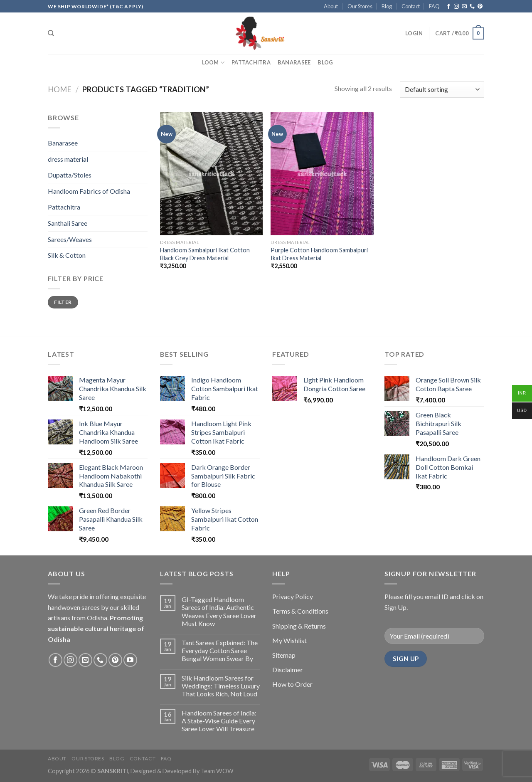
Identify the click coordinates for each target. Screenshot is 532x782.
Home (60, 89)
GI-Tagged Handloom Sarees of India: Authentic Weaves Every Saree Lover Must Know (219, 611)
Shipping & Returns (299, 626)
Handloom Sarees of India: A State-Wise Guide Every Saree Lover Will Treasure (219, 721)
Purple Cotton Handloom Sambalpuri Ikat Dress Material (319, 254)
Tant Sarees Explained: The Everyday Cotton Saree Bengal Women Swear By (220, 650)
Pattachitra (251, 62)
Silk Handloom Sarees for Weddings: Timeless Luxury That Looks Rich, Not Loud (221, 686)
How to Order (292, 684)
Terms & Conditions (300, 611)
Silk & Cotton (67, 255)
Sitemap (284, 655)
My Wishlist (289, 640)
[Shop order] (442, 90)
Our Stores (360, 6)
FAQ (434, 6)
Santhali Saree (68, 223)
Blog (387, 6)
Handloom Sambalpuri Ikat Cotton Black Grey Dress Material (205, 254)
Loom (213, 63)
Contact (411, 6)
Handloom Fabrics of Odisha (89, 191)
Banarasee (294, 62)
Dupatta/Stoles (70, 175)
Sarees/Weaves (70, 239)
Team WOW (217, 771)
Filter (63, 302)
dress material (68, 159)
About (331, 6)
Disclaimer (288, 670)
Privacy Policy (293, 596)
